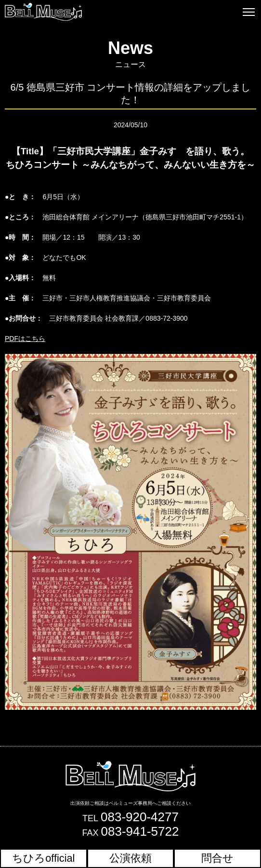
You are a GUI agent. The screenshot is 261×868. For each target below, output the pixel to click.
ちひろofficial (43, 858)
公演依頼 (130, 858)
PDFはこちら (25, 339)
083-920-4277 (140, 817)
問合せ (217, 858)
